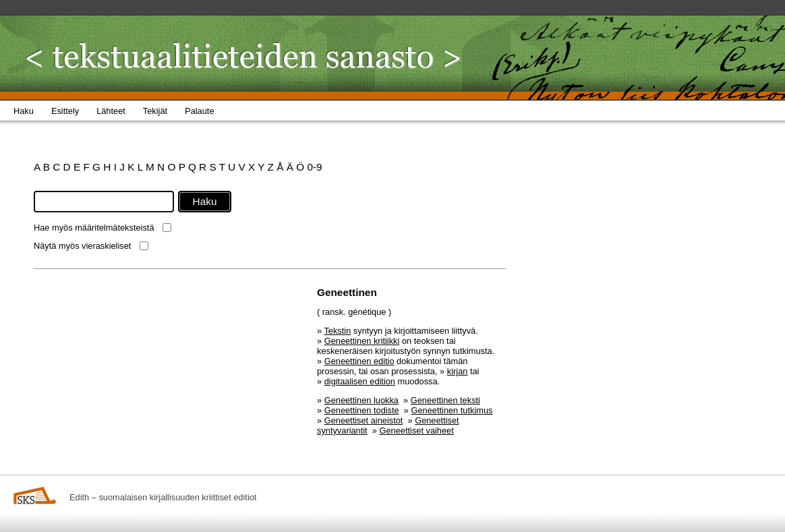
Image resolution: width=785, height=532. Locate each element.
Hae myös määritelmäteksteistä (94, 228)
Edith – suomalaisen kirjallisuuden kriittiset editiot (163, 497)
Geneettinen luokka (361, 400)
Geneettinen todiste (362, 410)
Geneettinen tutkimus (452, 410)
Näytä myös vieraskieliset (82, 246)
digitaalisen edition (360, 381)
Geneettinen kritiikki (362, 341)
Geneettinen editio (359, 361)
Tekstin (337, 331)
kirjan (458, 371)
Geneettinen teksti (445, 400)
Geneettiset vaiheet (417, 431)
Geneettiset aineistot (364, 420)
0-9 (314, 167)
